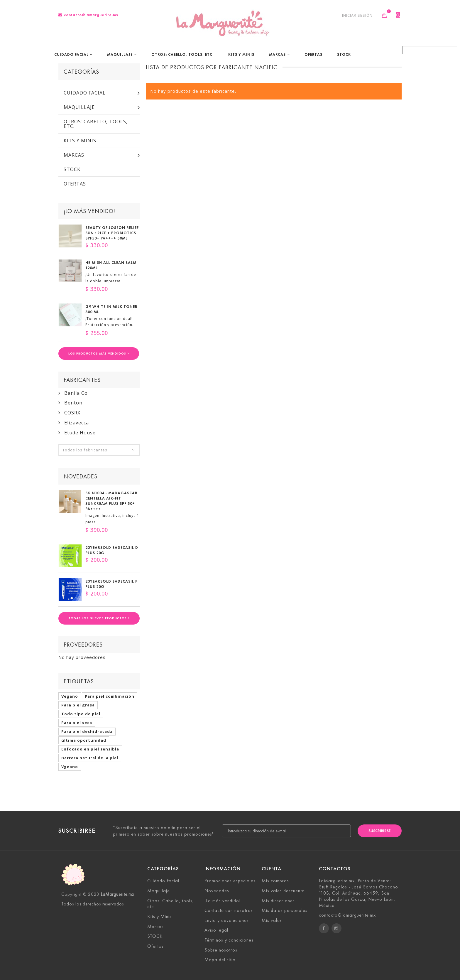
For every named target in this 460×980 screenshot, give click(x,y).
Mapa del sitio (220, 960)
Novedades (81, 477)
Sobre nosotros (221, 950)
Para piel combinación (110, 696)
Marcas (277, 54)
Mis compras (275, 881)
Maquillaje (120, 54)
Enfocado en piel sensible (90, 749)
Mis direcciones (278, 901)
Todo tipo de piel (81, 714)
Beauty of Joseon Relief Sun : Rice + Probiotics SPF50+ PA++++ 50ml (112, 233)
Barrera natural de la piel (90, 758)
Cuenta (272, 869)
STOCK (344, 54)
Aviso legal (216, 930)
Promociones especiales (230, 881)
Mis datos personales (285, 911)
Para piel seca (77, 723)
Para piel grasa (78, 705)
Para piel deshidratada (87, 731)
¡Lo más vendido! (89, 211)
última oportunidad (84, 740)
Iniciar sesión (357, 15)
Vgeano (70, 767)
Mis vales (272, 920)
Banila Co (75, 393)
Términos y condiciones (229, 940)
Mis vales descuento (283, 891)
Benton (73, 403)
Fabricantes (82, 380)
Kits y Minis (241, 54)
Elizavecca (76, 423)
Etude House (79, 433)
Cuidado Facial (71, 54)
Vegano (70, 696)
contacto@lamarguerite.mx (88, 15)
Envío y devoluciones (227, 920)
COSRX (72, 413)
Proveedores (83, 645)
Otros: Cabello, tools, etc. (182, 54)
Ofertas (313, 54)
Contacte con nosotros (229, 911)
